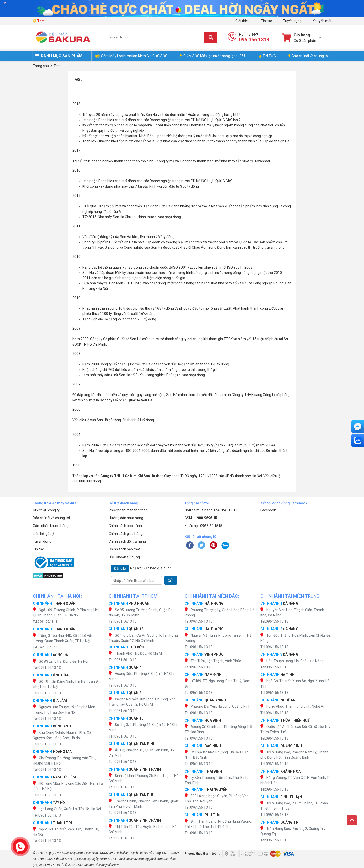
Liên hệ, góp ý (43, 534)
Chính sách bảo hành (125, 526)
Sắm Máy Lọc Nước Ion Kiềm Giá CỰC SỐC (134, 56)
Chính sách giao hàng (126, 534)
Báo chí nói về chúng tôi (309, 56)
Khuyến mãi (322, 21)
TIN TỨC (267, 56)
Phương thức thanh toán (128, 510)
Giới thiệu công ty (46, 510)
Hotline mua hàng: (211, 510)
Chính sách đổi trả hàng (127, 541)
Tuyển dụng (292, 21)
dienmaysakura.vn (108, 865)
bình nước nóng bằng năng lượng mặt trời (240, 273)
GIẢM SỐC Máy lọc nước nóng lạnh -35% (213, 56)
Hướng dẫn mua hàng (126, 518)
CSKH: (201, 518)
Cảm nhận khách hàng (51, 526)
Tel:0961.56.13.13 (45, 622)
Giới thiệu (243, 21)
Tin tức (266, 21)
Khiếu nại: (203, 526)
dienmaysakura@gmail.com (144, 859)
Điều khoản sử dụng (124, 557)
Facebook (268, 510)
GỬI (171, 581)
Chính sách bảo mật (124, 549)
